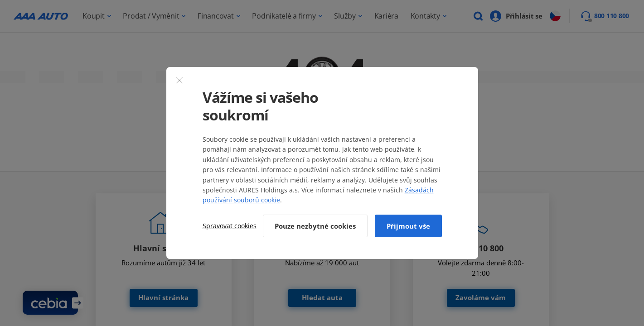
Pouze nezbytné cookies (315, 226)
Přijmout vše (408, 226)
